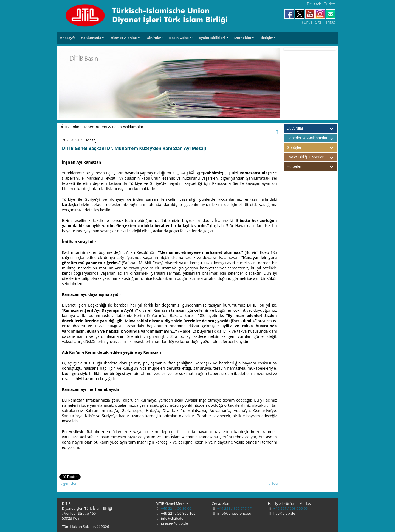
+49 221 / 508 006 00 (290, 508)
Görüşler (312, 148)
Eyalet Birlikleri (212, 38)
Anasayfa (68, 38)
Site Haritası (326, 22)
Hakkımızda (91, 38)
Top (274, 483)
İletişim (267, 38)
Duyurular (295, 128)
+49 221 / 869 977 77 (234, 508)
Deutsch (314, 4)
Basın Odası (179, 38)
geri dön (69, 483)
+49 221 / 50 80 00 (176, 508)
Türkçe (330, 4)
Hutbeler (312, 167)
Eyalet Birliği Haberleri (312, 157)
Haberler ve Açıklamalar (312, 138)
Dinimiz (153, 38)
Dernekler (243, 38)
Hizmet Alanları (124, 38)
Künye (307, 22)
